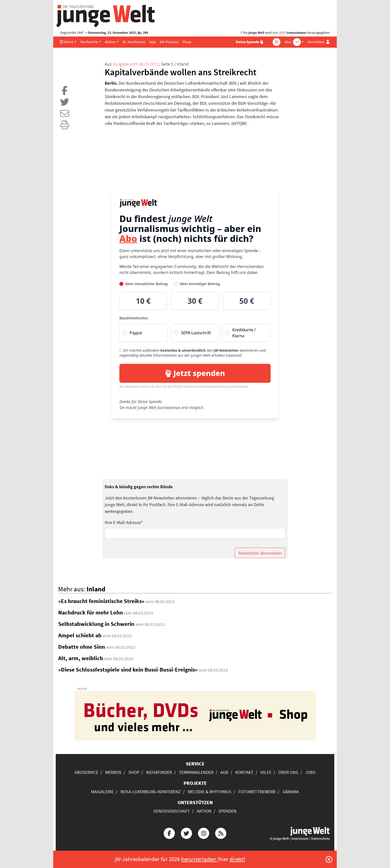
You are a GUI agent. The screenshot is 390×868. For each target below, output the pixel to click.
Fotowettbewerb (257, 792)
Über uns (288, 772)
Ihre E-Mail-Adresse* (124, 522)
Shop (187, 42)
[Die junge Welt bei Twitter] (186, 833)
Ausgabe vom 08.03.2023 (136, 64)
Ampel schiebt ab (80, 635)
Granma (291, 792)
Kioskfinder (159, 772)
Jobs (310, 772)
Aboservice (86, 772)
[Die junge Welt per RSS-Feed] (221, 833)
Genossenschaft (172, 811)
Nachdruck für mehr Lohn (91, 612)
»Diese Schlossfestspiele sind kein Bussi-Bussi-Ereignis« (128, 670)
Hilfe (266, 772)
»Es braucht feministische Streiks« (101, 601)
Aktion (110, 42)
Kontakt (244, 772)
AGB (224, 772)
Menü (67, 42)
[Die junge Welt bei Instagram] (204, 833)
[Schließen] (329, 859)
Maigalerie (102, 792)
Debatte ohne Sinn (82, 647)
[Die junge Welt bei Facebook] (169, 833)
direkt (237, 859)
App (153, 42)
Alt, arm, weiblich (81, 658)
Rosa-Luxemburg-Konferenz (151, 792)
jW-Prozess (169, 42)
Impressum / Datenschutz (311, 839)
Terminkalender (196, 772)
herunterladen (199, 859)
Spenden (227, 811)
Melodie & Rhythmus (210, 792)
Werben (113, 772)
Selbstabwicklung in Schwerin (96, 624)
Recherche (89, 42)
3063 (282, 33)
